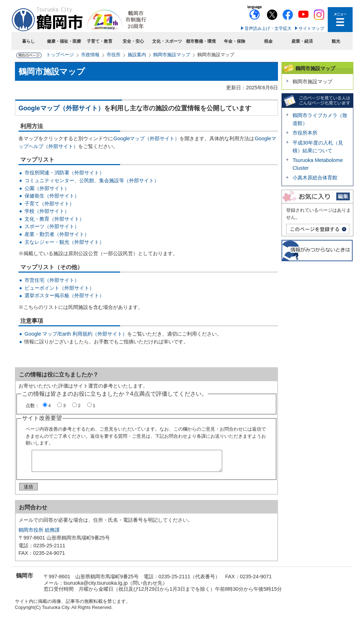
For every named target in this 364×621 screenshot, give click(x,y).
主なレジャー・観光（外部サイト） (64, 242)
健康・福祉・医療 (64, 41)
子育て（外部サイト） (49, 204)
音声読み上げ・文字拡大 (268, 28)
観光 (336, 41)
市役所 (114, 55)
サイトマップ (311, 28)
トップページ (60, 55)
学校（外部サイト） (47, 211)
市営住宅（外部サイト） (52, 280)
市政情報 (90, 55)
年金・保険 (235, 41)
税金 (268, 41)
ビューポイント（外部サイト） (59, 288)
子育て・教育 (100, 41)
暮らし (28, 41)
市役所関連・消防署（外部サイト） (64, 173)
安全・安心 (133, 41)
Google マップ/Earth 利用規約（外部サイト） (76, 334)
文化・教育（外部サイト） (54, 219)
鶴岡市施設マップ (172, 55)
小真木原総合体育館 (315, 178)
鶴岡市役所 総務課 (39, 533)
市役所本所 (305, 133)
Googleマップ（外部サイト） (61, 108)
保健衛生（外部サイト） (52, 196)
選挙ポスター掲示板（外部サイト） (64, 295)
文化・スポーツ (167, 41)
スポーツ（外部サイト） (52, 226)
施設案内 (137, 55)
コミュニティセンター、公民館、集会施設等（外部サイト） (92, 180)
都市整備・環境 (201, 41)
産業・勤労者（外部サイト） (57, 234)
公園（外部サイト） (47, 188)
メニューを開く (340, 20)
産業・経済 (302, 41)
